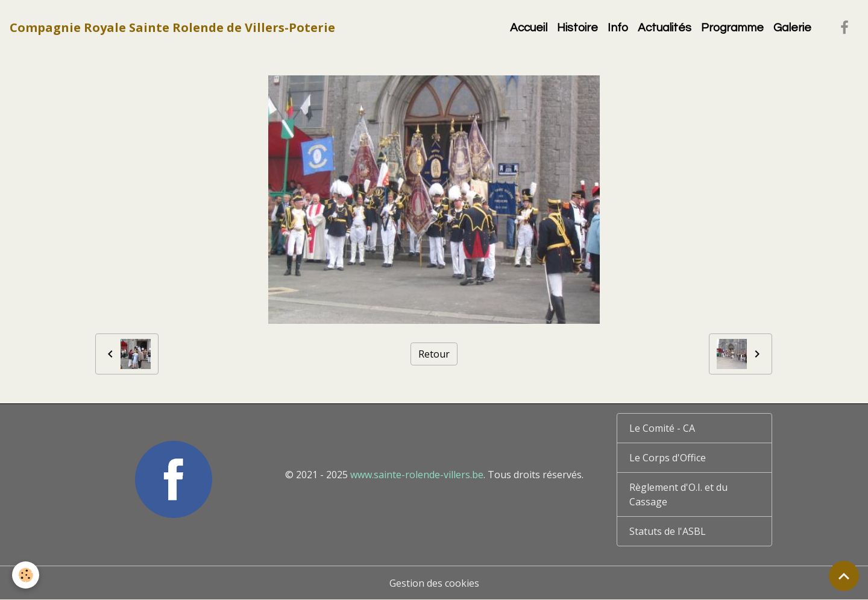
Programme (732, 28)
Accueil (529, 28)
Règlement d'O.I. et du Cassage (678, 494)
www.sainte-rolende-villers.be (417, 475)
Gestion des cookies (434, 583)
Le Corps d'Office (668, 458)
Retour (434, 354)
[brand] (172, 28)
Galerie (792, 28)
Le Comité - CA (662, 428)
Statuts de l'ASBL (668, 531)
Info (618, 28)
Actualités (665, 28)
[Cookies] (26, 575)
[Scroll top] (844, 576)
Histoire (577, 28)
